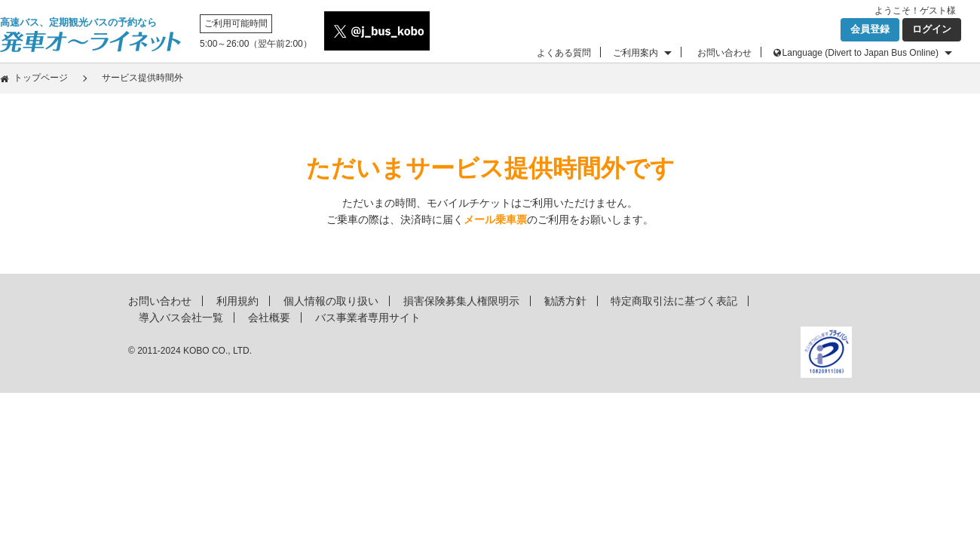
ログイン (932, 29)
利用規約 (237, 301)
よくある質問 (564, 53)
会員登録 (870, 29)
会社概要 (269, 318)
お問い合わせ (724, 53)
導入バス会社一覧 (181, 318)
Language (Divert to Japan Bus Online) (861, 53)
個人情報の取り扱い (331, 301)
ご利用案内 (635, 53)
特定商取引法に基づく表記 (674, 301)
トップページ (41, 78)
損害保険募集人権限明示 (461, 301)
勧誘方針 (565, 301)
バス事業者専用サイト (368, 318)
